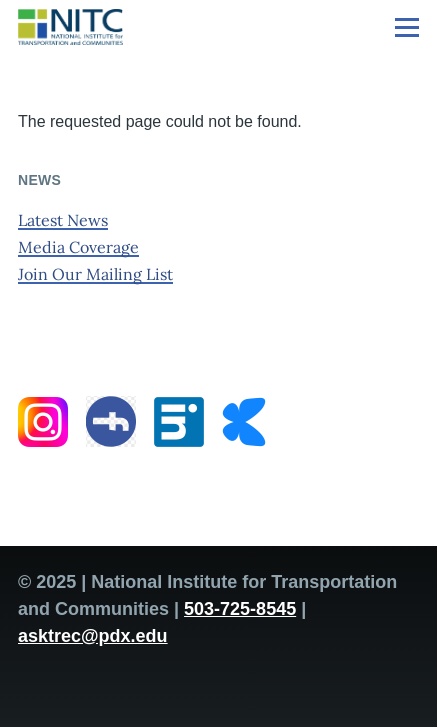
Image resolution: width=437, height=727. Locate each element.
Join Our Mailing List (95, 274)
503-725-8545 (240, 609)
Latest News (63, 220)
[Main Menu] (407, 27)
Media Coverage (78, 247)
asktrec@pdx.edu (93, 636)
